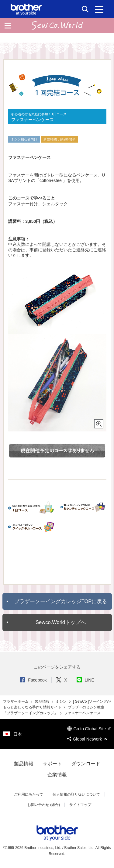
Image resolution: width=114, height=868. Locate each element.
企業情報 (57, 775)
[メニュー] (99, 9)
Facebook (33, 680)
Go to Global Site (89, 729)
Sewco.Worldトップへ (61, 622)
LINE (85, 680)
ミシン (62, 701)
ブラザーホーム (16, 701)
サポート (52, 764)
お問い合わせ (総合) (44, 805)
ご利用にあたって (29, 794)
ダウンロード (86, 764)
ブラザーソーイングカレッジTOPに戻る (61, 601)
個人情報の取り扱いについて (76, 794)
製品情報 (43, 701)
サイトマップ (80, 805)
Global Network (87, 739)
